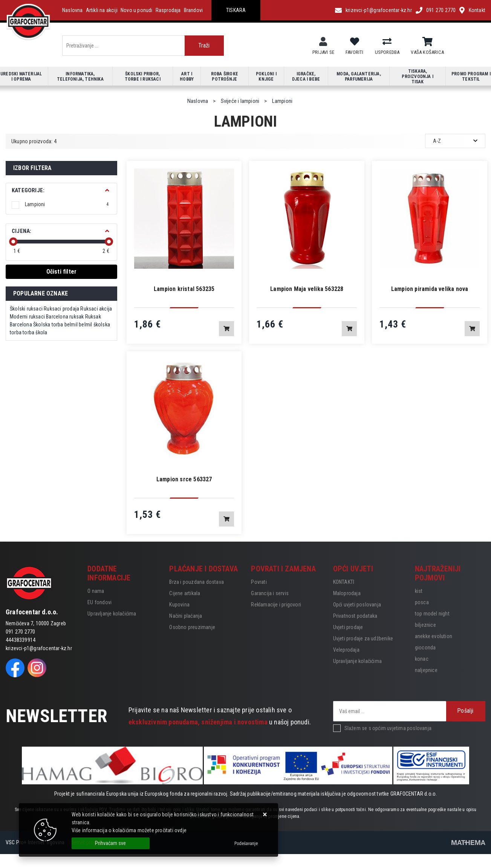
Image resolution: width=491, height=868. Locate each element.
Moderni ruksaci (27, 317)
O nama (96, 591)
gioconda (425, 648)
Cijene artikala (185, 593)
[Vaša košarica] (428, 42)
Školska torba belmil (55, 325)
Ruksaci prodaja (61, 309)
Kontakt (477, 10)
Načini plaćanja (186, 616)
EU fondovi (99, 602)
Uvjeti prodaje (348, 627)
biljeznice (425, 625)
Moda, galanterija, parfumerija (359, 77)
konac (422, 659)
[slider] (13, 242)
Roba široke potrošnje (225, 77)
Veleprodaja (346, 650)
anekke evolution (434, 636)
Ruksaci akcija (96, 309)
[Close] (111, 843)
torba (28, 332)
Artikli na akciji (102, 10)
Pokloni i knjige (266, 77)
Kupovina (179, 605)
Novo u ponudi (137, 10)
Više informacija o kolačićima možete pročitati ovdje (129, 830)
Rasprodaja (168, 10)
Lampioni (67, 204)
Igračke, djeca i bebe (306, 77)
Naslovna (73, 10)
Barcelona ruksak (65, 317)
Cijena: (21, 231)
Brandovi (193, 10)
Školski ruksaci (26, 309)
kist (419, 591)
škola (41, 332)
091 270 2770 (441, 10)
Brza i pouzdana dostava (197, 582)
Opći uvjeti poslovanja (357, 605)
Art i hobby (187, 77)
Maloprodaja (347, 593)
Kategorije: (28, 190)
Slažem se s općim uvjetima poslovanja (388, 728)
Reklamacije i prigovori (276, 605)
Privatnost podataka (355, 616)
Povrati (259, 582)
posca (422, 602)
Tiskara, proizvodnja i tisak (418, 77)
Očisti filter (62, 272)
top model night (432, 614)
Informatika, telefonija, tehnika (80, 77)
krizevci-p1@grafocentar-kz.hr (379, 10)
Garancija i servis (270, 593)
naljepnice (426, 670)
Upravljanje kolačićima (112, 614)
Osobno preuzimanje (192, 627)
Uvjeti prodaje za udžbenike (363, 638)
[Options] (246, 844)
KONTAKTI (344, 582)
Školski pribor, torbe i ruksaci (143, 77)
